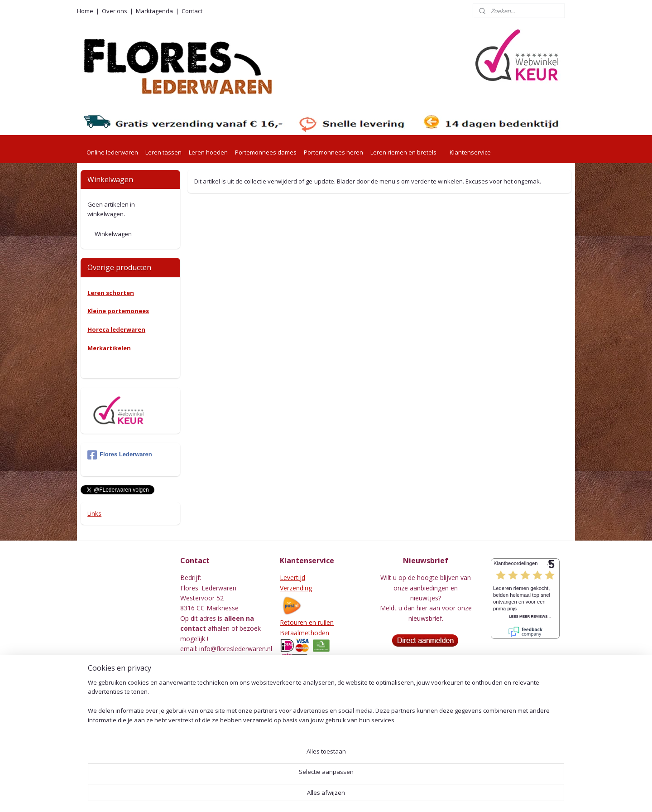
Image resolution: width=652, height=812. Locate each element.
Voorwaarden (300, 686)
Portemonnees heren (333, 152)
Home (85, 11)
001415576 (232, 709)
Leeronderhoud (302, 760)
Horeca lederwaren (116, 329)
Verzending (296, 588)
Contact (192, 11)
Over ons (115, 11)
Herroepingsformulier (311, 750)
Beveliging (295, 706)
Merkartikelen (109, 348)
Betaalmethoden (304, 633)
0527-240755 (212, 659)
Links (94, 513)
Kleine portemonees (118, 311)
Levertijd (292, 578)
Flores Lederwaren (120, 455)
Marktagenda (154, 11)
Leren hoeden (208, 152)
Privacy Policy (300, 696)
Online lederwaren (112, 152)
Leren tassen (163, 152)
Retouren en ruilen (307, 622)
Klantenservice (470, 152)
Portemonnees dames (266, 152)
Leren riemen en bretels (403, 152)
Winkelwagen (113, 234)
